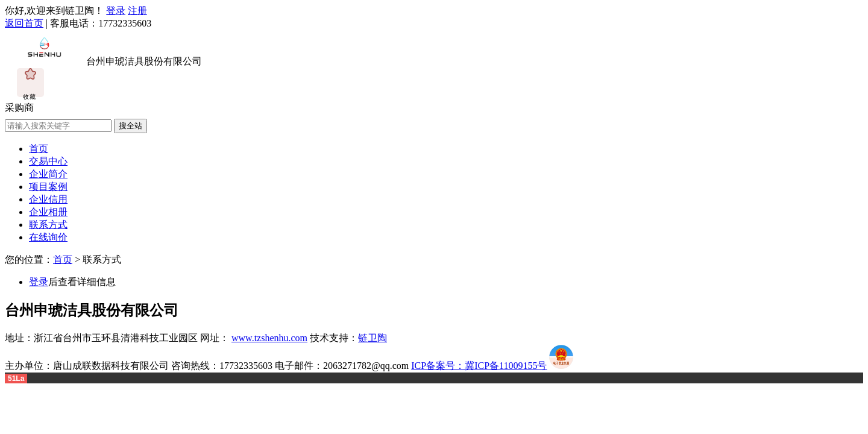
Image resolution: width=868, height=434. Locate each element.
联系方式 (48, 225)
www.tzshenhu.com (269, 338)
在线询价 (48, 237)
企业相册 (48, 212)
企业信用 (48, 199)
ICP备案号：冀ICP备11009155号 (479, 366)
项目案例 (48, 187)
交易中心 (48, 161)
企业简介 (48, 174)
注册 (137, 11)
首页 (39, 149)
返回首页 (24, 23)
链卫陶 (373, 338)
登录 (116, 11)
